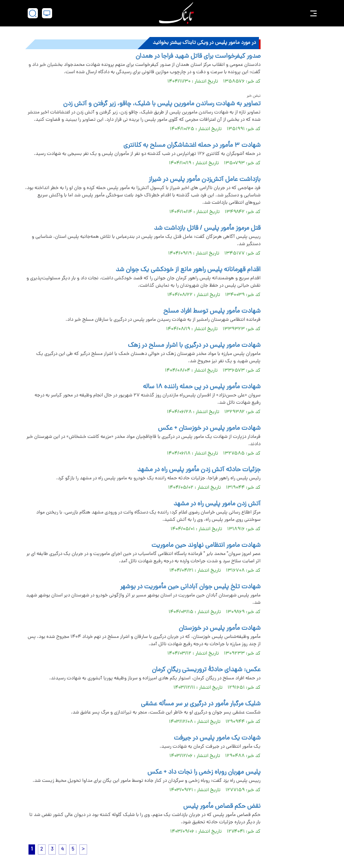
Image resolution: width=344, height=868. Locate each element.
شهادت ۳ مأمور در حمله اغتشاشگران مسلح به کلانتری (192, 146)
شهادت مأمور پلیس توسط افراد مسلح (212, 311)
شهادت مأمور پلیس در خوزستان (220, 629)
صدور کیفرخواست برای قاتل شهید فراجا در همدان (198, 57)
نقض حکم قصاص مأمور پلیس (222, 807)
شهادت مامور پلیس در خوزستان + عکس (209, 429)
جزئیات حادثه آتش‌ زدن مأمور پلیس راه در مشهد (198, 470)
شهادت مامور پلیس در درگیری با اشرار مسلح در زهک (194, 346)
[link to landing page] (176, 13)
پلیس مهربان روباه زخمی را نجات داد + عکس (204, 772)
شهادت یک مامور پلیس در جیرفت (217, 738)
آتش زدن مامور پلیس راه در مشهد (217, 504)
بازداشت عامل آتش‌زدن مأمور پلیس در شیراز (205, 180)
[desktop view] (47, 13)
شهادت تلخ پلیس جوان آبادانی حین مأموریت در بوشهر (190, 587)
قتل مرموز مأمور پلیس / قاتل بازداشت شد (207, 228)
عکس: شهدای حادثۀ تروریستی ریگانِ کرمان (206, 670)
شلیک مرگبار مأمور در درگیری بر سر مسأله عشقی (201, 704)
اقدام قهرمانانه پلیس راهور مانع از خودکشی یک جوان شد (188, 270)
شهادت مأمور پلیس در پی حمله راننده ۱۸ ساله (202, 387)
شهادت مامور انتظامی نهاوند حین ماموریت (206, 546)
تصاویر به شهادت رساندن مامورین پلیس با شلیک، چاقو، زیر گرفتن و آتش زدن (162, 104)
